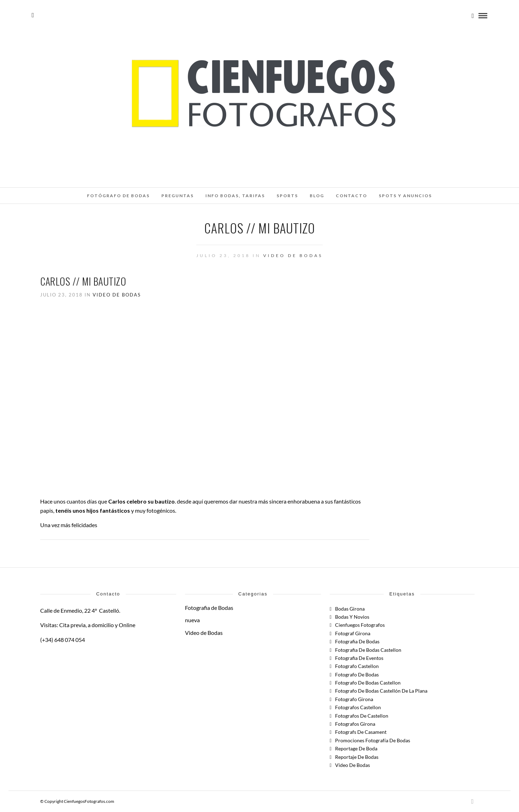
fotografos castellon (358, 707)
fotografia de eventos (359, 658)
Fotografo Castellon (357, 666)
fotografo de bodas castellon (368, 683)
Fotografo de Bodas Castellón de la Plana (381, 691)
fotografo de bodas (357, 674)
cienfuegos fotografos (360, 625)
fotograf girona (353, 633)
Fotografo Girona (354, 699)
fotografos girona (355, 724)
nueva (192, 620)
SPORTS (287, 196)
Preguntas (178, 196)
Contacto (351, 196)
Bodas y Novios (352, 617)
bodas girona (350, 609)
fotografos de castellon (362, 716)
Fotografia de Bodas (209, 608)
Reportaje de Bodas (357, 757)
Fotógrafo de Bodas (118, 196)
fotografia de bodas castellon (368, 650)
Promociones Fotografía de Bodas (373, 740)
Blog (317, 196)
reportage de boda (356, 748)
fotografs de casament (361, 732)
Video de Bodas (293, 255)
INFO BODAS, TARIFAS (235, 196)
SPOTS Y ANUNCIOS (405, 196)
